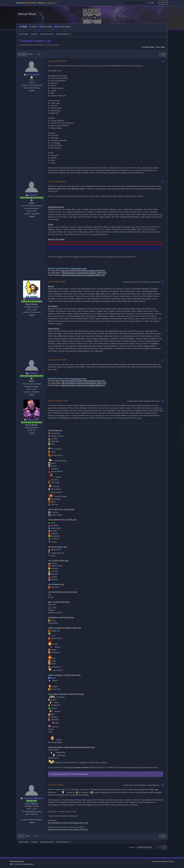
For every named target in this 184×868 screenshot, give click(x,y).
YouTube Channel (63, 27)
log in (46, 3)
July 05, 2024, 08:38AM (55, 785)
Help (153, 861)
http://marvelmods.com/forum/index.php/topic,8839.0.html (83, 275)
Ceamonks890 (33, 299)
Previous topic (148, 47)
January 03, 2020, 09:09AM (57, 182)
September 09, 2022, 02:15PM (58, 401)
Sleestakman (33, 75)
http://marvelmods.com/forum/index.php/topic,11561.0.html (84, 273)
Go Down (22, 54)
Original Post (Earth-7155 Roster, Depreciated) (70, 774)
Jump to (132, 847)
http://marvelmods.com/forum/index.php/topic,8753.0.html (83, 271)
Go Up (21, 836)
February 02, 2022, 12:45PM (57, 360)
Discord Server (46, 27)
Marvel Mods (27, 14)
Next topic (161, 47)
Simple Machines (28, 864)
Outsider (33, 195)
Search (33, 27)
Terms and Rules (162, 861)
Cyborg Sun (33, 420)
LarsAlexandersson (33, 798)
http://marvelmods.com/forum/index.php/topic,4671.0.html (68, 823)
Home (23, 27)
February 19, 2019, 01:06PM (57, 61)
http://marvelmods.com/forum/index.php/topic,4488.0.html (68, 829)
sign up (54, 3)
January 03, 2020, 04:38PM (57, 282)
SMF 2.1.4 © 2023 (16, 864)
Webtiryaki (21, 861)
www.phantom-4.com (79, 268)
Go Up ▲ (171, 861)
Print (163, 54)
